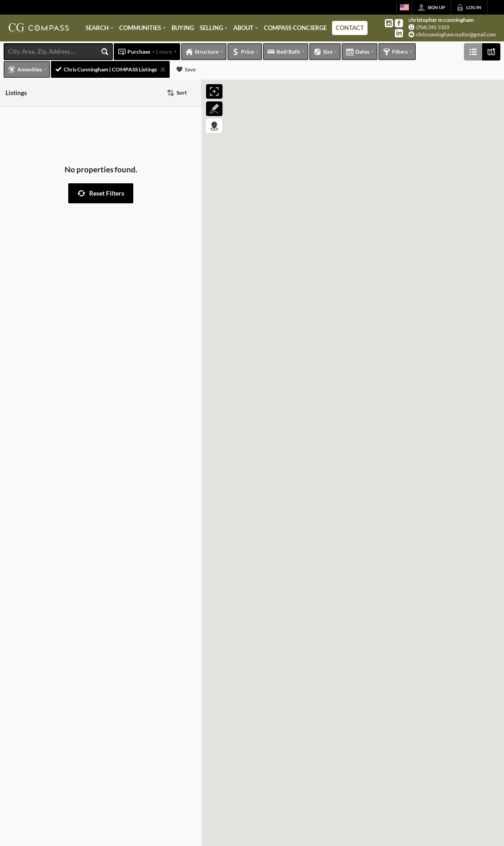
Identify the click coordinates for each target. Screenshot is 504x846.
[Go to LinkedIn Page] (399, 33)
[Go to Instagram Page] (389, 23)
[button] (101, 193)
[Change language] (404, 7)
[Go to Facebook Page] (399, 23)
